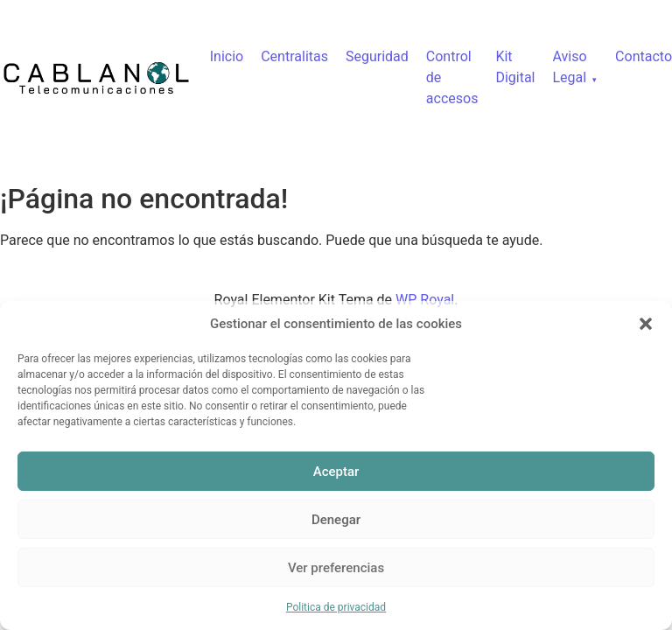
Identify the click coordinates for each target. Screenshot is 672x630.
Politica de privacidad (336, 607)
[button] (646, 324)
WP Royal (425, 300)
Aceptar (336, 472)
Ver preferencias (336, 568)
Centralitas (294, 56)
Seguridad (377, 56)
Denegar (336, 520)
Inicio (227, 56)
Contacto (644, 56)
